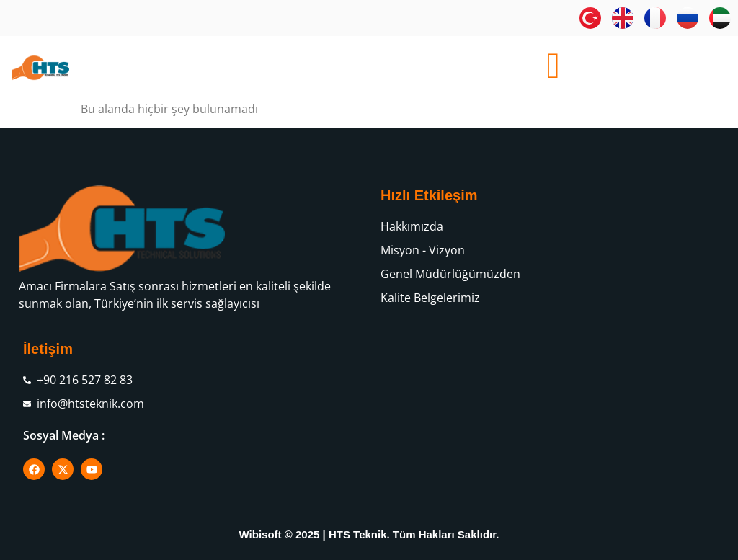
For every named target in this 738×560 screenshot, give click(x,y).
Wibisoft (261, 534)
